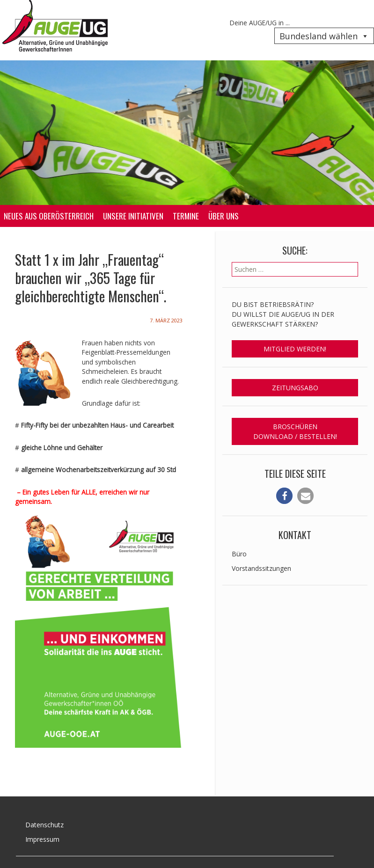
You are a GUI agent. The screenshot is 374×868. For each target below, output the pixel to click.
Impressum (42, 839)
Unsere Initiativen (133, 216)
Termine (186, 216)
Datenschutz (44, 825)
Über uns (224, 216)
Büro (239, 554)
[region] (187, 133)
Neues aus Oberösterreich (49, 216)
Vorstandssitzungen (261, 568)
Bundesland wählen (324, 36)
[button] (284, 496)
